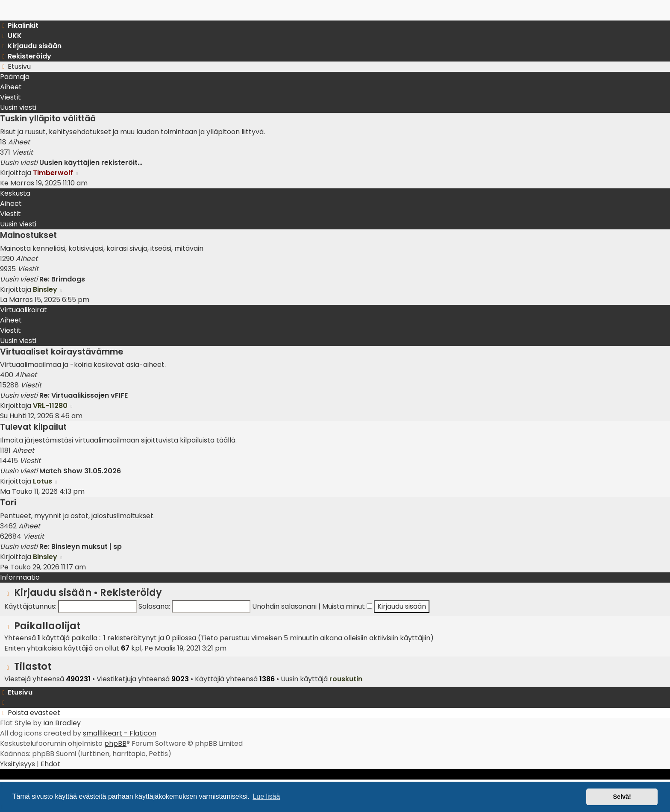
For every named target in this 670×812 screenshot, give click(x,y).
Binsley (45, 289)
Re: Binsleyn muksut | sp (81, 547)
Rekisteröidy (131, 592)
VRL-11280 (50, 406)
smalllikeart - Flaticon (120, 733)
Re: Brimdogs (62, 279)
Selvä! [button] (622, 797)
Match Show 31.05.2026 (80, 471)
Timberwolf (53, 173)
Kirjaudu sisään (53, 592)
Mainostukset (28, 235)
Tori (8, 503)
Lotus (43, 481)
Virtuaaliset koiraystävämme (62, 352)
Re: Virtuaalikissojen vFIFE (84, 395)
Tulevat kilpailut (33, 427)
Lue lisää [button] (266, 796)
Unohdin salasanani (284, 606)
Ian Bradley (62, 723)
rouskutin (346, 679)
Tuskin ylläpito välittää (48, 119)
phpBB (115, 743)
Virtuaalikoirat (24, 310)
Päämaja (15, 77)
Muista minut (347, 606)
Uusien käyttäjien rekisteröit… (91, 163)
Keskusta (15, 193)
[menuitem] (11, 36)
